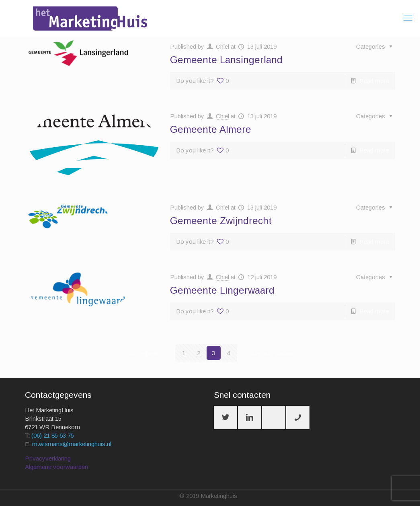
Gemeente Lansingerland (226, 60)
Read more (374, 81)
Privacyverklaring (48, 458)
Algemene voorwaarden (56, 467)
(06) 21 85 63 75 (53, 435)
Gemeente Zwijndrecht (221, 221)
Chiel (222, 46)
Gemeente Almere (211, 129)
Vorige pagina (141, 353)
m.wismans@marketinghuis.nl (72, 444)
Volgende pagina (275, 353)
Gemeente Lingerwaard (222, 290)
